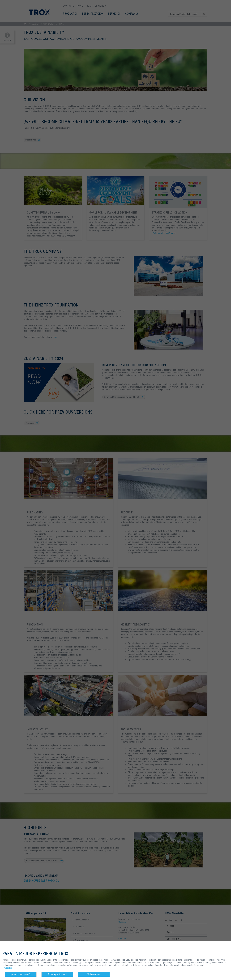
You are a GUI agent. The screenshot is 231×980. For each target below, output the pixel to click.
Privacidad (7, 968)
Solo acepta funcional (57, 974)
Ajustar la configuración (21, 974)
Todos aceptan (94, 974)
